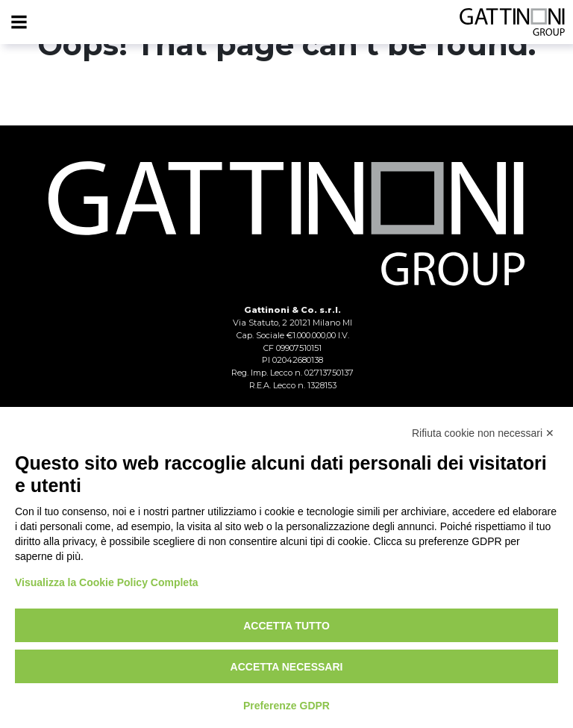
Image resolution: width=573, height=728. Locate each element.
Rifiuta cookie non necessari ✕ (483, 433)
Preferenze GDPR (286, 706)
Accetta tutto (286, 626)
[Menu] (19, 22)
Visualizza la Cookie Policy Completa (107, 582)
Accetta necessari (287, 667)
